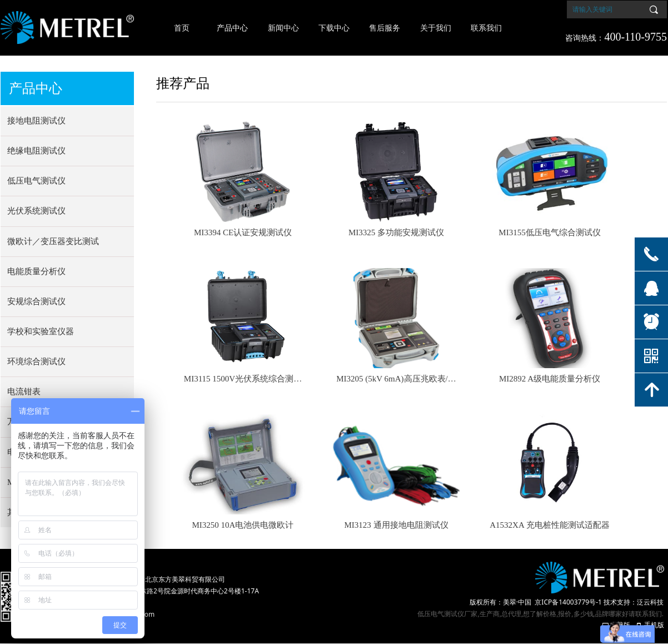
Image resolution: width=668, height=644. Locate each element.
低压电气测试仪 (36, 181)
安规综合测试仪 (36, 301)
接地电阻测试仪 (36, 121)
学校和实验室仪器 (41, 331)
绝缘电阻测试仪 (36, 151)
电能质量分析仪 (36, 271)
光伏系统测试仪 (36, 211)
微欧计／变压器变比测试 (53, 241)
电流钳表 (24, 392)
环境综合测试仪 (36, 361)
